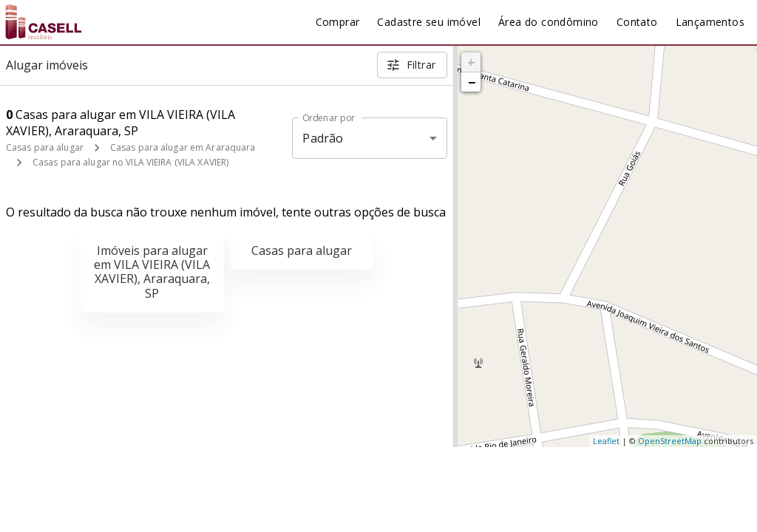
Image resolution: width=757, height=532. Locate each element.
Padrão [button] (323, 138)
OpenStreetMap (670, 441)
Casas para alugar (45, 147)
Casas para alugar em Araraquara (183, 147)
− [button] (472, 82)
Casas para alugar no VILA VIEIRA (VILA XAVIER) (130, 162)
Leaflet (606, 441)
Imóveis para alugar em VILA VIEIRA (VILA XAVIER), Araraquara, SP (152, 272)
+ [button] (471, 62)
